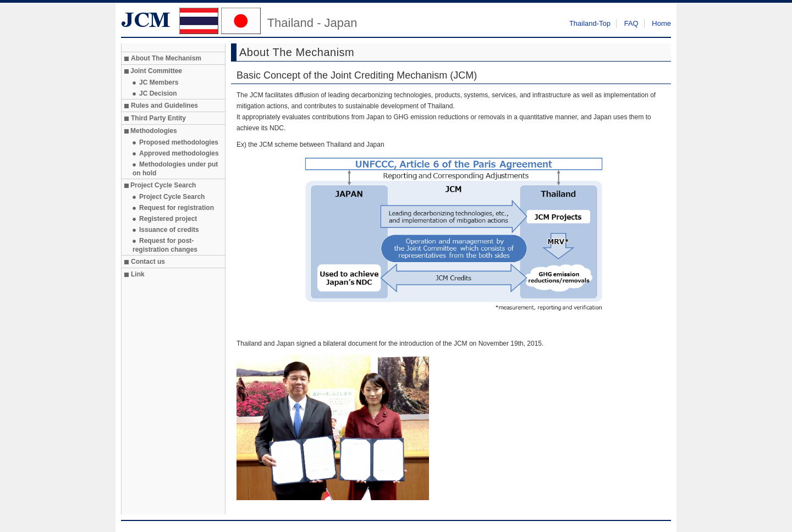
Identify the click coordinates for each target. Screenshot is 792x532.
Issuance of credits (169, 230)
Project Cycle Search (172, 197)
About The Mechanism (166, 58)
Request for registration (177, 208)
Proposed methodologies (179, 142)
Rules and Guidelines (164, 106)
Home (661, 23)
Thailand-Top (590, 23)
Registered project (168, 219)
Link (138, 274)
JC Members (159, 82)
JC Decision (158, 93)
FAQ (631, 23)
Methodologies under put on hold (175, 169)
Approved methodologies (179, 153)
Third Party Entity (158, 118)
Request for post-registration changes (165, 245)
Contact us (148, 262)
